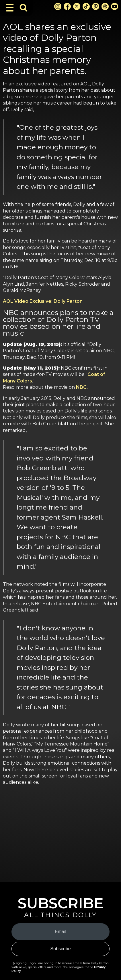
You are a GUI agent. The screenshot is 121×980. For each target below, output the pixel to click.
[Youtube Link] (115, 6)
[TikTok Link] (86, 6)
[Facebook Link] (67, 6)
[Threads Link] (105, 6)
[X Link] (77, 6)
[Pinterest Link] (96, 6)
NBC (81, 387)
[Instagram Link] (58, 6)
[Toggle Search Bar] (24, 8)
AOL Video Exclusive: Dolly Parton (43, 301)
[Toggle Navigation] (10, 8)
